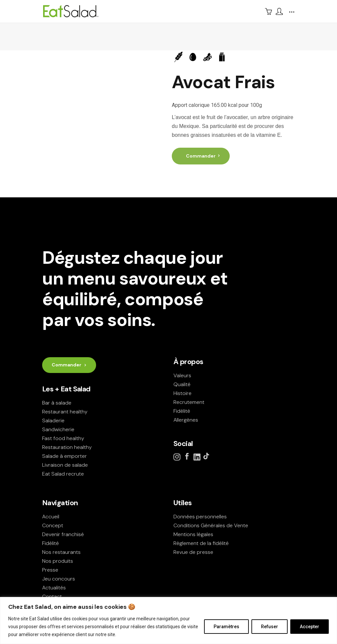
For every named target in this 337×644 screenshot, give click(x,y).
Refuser (270, 627)
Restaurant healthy (65, 412)
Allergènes (186, 420)
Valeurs (182, 375)
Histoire (182, 393)
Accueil (51, 517)
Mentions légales (193, 534)
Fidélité (182, 411)
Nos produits (58, 561)
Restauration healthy (67, 447)
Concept (53, 525)
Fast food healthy (63, 438)
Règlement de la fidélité (201, 543)
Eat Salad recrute (63, 474)
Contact (52, 596)
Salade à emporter (65, 456)
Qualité (182, 384)
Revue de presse (193, 552)
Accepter (310, 627)
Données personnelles (200, 517)
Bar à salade (57, 403)
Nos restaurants (61, 552)
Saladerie (53, 421)
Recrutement (189, 402)
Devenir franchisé (63, 534)
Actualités (54, 588)
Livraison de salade (65, 465)
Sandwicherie (58, 429)
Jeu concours (59, 579)
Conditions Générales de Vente (211, 525)
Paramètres (226, 627)
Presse (50, 570)
